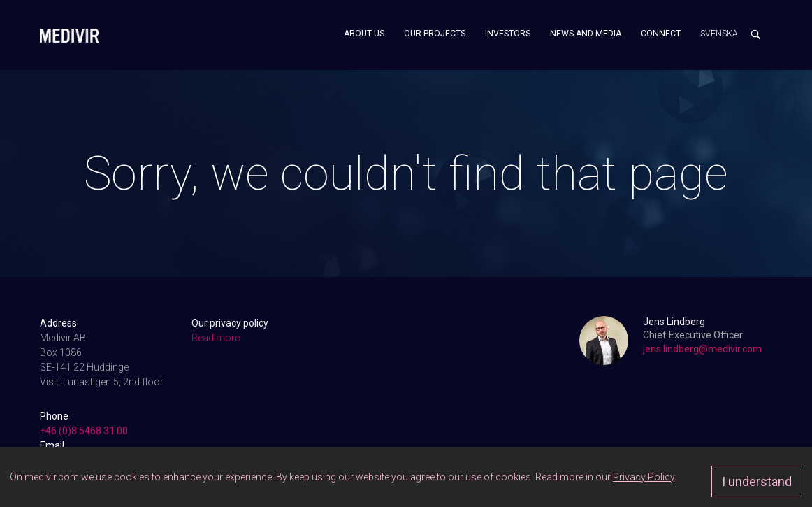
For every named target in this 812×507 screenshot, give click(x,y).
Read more (216, 338)
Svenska (719, 34)
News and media (586, 34)
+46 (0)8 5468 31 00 (84, 431)
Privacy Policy (644, 477)
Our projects (435, 34)
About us (364, 34)
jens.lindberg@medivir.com (702, 349)
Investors (508, 34)
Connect (661, 34)
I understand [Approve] (757, 481)
